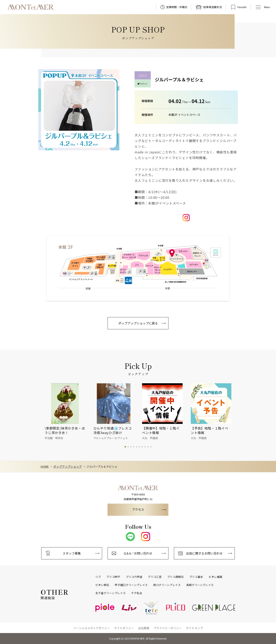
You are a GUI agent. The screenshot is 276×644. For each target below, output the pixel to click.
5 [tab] (137, 447)
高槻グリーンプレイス (200, 585)
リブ (98, 577)
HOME (45, 467)
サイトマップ (194, 628)
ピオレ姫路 (216, 577)
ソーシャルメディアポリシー (92, 628)
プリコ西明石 (176, 577)
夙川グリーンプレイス (167, 585)
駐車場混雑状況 (213, 7)
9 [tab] (148, 447)
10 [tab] (151, 447)
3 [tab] (131, 447)
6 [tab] (139, 447)
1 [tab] (125, 447)
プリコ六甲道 (134, 577)
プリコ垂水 (196, 577)
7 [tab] (142, 447)
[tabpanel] (69, 412)
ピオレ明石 (102, 585)
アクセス (138, 509)
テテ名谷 (137, 593)
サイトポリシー (124, 628)
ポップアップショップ (68, 467)
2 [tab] (128, 447)
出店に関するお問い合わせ (204, 553)
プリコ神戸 (113, 577)
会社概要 (144, 628)
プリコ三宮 (155, 577)
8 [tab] (145, 447)
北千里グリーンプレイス (111, 593)
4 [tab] (134, 447)
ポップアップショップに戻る (138, 323)
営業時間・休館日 (177, 7)
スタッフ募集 (72, 553)
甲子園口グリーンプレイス (131, 585)
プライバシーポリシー (168, 628)
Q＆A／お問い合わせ (138, 553)
